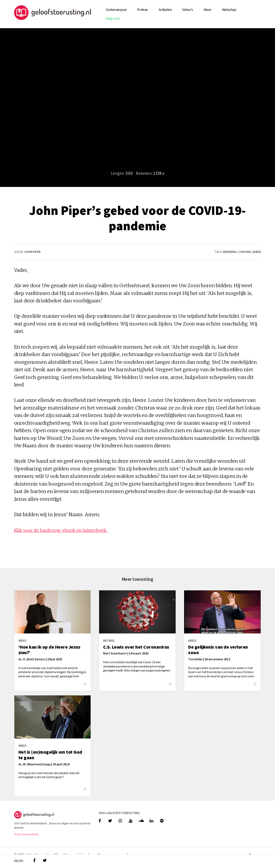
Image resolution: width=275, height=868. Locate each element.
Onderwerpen (116, 10)
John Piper (32, 252)
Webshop (229, 10)
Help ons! (113, 18)
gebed (257, 252)
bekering (230, 252)
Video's (188, 10)
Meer (208, 10)
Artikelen (165, 10)
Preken (143, 10)
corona (245, 252)
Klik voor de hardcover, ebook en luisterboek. (61, 530)
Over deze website (26, 834)
